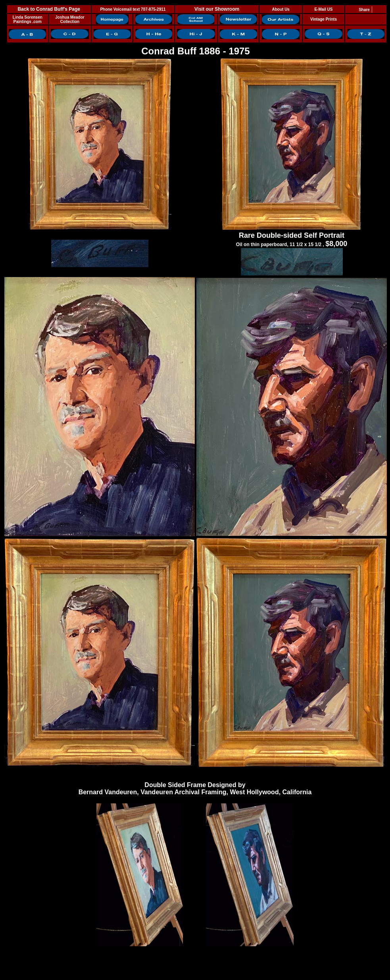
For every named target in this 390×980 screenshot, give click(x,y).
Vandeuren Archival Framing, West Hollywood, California (226, 792)
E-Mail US (323, 9)
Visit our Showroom (217, 9)
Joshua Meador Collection (70, 19)
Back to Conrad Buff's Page (49, 9)
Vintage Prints (324, 19)
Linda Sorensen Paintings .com (28, 19)
